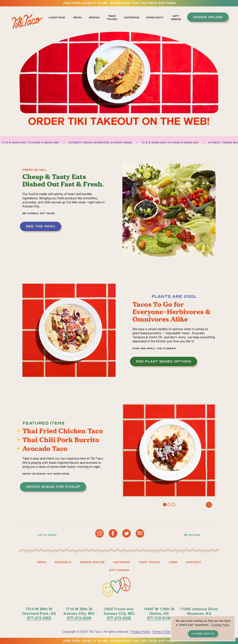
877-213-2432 (119, 618)
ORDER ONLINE (92, 562)
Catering (132, 18)
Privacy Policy (141, 632)
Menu (78, 18)
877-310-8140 (159, 618)
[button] (59, 18)
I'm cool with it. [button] (203, 634)
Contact (194, 562)
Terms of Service (164, 632)
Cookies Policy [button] (220, 625)
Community (155, 18)
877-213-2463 (39, 618)
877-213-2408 (79, 618)
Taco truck (149, 562)
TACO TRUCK (112, 18)
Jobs (173, 562)
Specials (63, 562)
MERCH (94, 18)
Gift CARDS (119, 570)
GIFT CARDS (176, 18)
